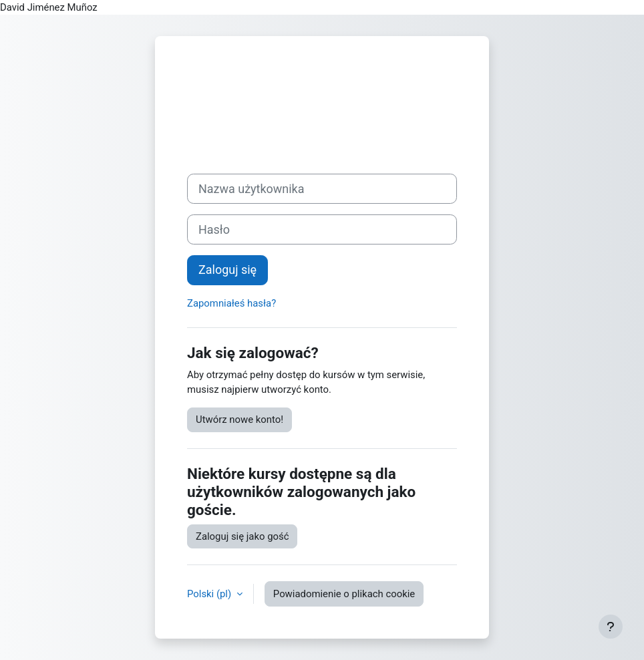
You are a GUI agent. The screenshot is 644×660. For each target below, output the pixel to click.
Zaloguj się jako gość (242, 536)
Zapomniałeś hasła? (231, 303)
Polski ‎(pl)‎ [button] (210, 594)
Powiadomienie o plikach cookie (344, 594)
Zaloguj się (227, 270)
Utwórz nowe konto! (239, 420)
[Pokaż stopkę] (611, 627)
